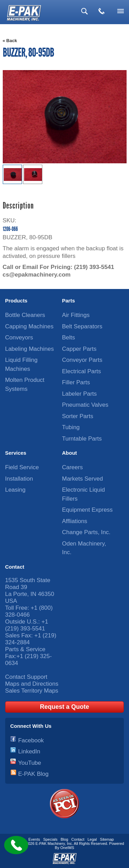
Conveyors (19, 337)
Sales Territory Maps (32, 691)
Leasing (15, 490)
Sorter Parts (78, 416)
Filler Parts (76, 382)
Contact (15, 567)
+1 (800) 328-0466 (29, 611)
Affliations (74, 521)
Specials (50, 839)
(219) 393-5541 (94, 267)
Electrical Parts (81, 371)
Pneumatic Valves (85, 405)
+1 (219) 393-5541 (27, 625)
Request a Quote (64, 707)
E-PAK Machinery (50, 843)
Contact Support (26, 677)
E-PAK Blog (34, 774)
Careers (72, 467)
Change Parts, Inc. (86, 532)
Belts (68, 337)
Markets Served (82, 479)
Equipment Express (87, 510)
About (69, 453)
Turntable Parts (82, 439)
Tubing (71, 427)
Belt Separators (82, 326)
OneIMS (67, 848)
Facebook (31, 740)
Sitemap (107, 839)
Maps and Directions (32, 684)
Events (34, 839)
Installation (19, 479)
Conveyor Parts (82, 360)
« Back (10, 41)
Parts (68, 301)
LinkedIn (29, 751)
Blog (64, 839)
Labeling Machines (30, 349)
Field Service (22, 467)
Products (16, 301)
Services (16, 453)
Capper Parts (79, 349)
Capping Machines (29, 326)
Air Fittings (76, 315)
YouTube (30, 763)
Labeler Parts (79, 394)
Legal (92, 839)
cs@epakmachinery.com (37, 275)
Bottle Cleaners (25, 315)
